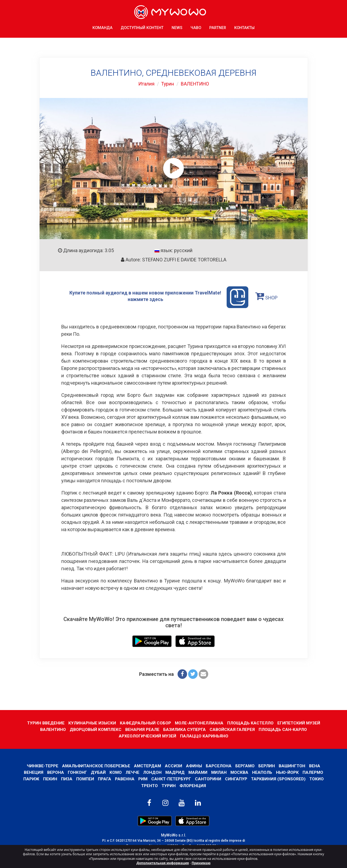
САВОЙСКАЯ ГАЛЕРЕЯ (233, 729)
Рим (142, 779)
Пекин (49, 779)
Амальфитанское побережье (95, 766)
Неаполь (263, 772)
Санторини (208, 779)
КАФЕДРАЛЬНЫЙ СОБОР (145, 723)
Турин (167, 84)
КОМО (115, 772)
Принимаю (201, 863)
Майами (198, 772)
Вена (316, 766)
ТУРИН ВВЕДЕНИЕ (44, 723)
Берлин (267, 766)
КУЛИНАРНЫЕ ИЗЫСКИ (91, 723)
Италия (146, 84)
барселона (219, 766)
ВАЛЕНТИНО (195, 84)
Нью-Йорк (288, 772)
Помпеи (84, 779)
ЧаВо (196, 27)
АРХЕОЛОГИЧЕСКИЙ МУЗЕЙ (147, 736)
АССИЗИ (174, 766)
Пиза (66, 779)
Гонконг (77, 772)
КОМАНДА (102, 27)
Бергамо (246, 766)
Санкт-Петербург (171, 779)
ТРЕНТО (149, 785)
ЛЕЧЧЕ (132, 772)
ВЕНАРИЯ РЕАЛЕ (143, 729)
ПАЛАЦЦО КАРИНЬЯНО (204, 736)
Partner (218, 27)
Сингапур (237, 779)
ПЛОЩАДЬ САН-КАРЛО (283, 729)
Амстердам (147, 766)
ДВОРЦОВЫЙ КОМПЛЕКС (96, 729)
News (177, 27)
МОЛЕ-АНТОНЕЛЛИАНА (199, 723)
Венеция (33, 772)
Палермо (314, 772)
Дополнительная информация (163, 863)
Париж (30, 779)
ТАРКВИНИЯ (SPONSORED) (279, 779)
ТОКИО (317, 779)
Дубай (97, 772)
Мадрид (175, 772)
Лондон (152, 772)
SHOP (267, 296)
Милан (219, 772)
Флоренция (193, 785)
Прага (104, 779)
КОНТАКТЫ (244, 27)
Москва (240, 772)
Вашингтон (293, 766)
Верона (55, 772)
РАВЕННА (124, 779)
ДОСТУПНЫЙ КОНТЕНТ (142, 27)
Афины (194, 766)
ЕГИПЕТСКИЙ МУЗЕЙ (300, 723)
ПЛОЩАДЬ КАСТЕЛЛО (251, 723)
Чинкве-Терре (41, 766)
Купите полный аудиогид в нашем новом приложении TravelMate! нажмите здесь (159, 297)
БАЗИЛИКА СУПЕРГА (185, 729)
